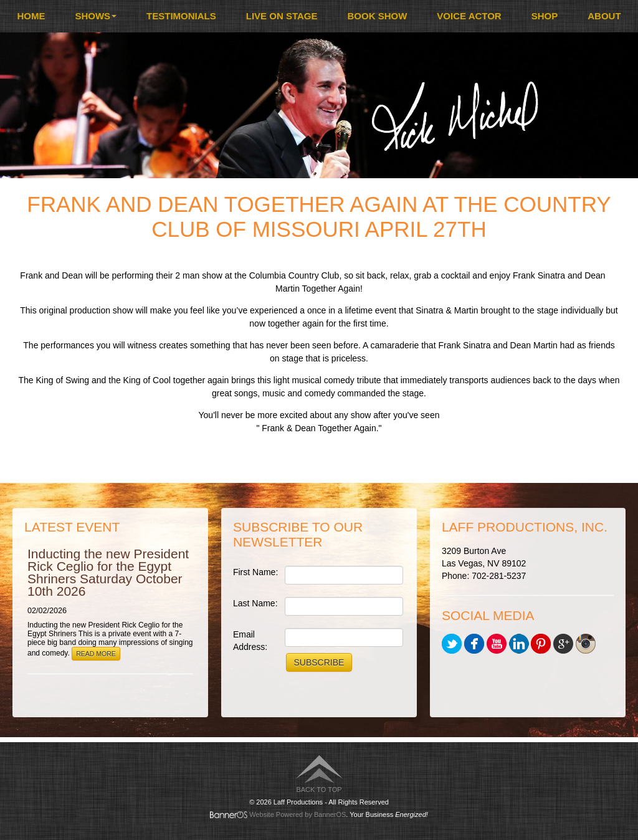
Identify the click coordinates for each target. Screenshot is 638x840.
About (604, 16)
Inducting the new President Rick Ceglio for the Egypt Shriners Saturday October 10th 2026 (108, 572)
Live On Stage (282, 16)
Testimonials (181, 16)
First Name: (255, 572)
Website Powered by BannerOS (298, 814)
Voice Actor (469, 16)
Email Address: (250, 641)
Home (31, 16)
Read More (96, 654)
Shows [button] (96, 16)
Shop (545, 16)
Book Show (378, 16)
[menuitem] (31, 16)
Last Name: (255, 603)
